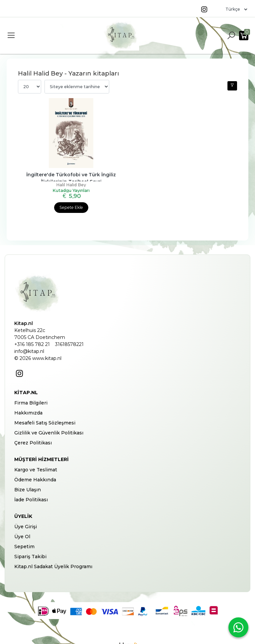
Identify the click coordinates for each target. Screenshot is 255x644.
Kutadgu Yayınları (71, 187)
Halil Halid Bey (71, 182)
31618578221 (69, 339)
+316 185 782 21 (32, 339)
